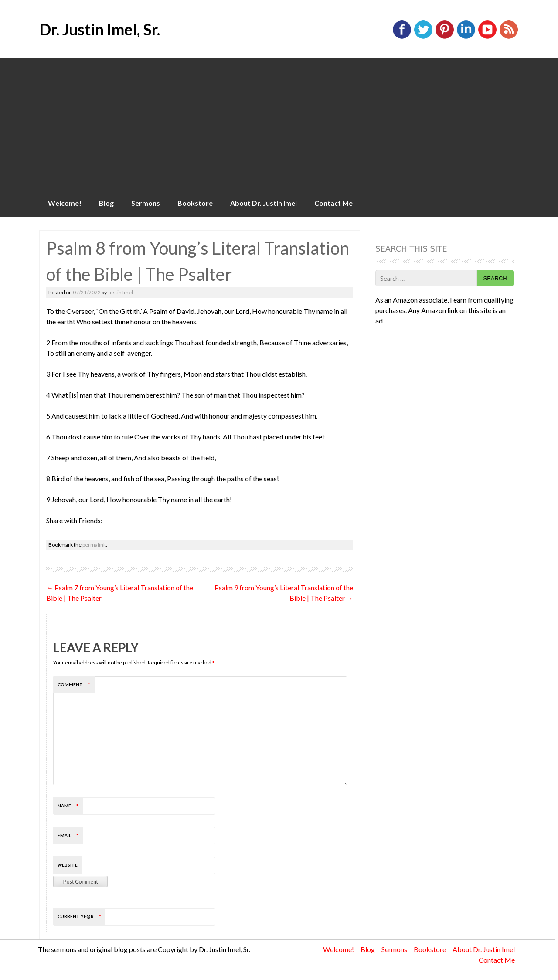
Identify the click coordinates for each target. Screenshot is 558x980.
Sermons (146, 203)
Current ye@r (82, 916)
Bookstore (195, 203)
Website (68, 865)
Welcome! (65, 203)
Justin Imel (120, 292)
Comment (76, 684)
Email (70, 835)
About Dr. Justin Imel (264, 203)
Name (70, 806)
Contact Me (333, 203)
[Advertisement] (279, 124)
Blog (106, 203)
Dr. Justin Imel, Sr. (100, 29)
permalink (94, 545)
